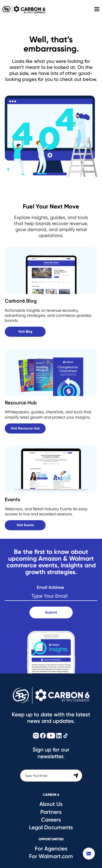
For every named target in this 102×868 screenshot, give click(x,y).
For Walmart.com (51, 856)
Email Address (50, 587)
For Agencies (51, 849)
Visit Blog (25, 332)
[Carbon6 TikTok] (66, 736)
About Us (51, 804)
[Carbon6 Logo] (51, 695)
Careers (51, 820)
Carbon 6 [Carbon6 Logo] (23, 9)
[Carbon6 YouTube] (51, 736)
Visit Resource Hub (25, 428)
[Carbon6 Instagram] (36, 736)
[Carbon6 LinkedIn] (59, 736)
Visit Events (25, 525)
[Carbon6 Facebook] (43, 736)
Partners (51, 812)
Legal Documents (51, 827)
